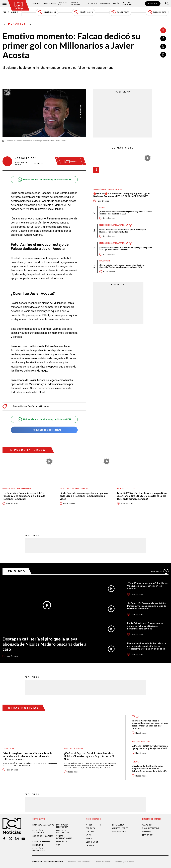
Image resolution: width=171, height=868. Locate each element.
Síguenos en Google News (44, 430)
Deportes (17, 24)
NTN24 (89, 825)
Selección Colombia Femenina (108, 189)
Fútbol (135, 762)
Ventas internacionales (64, 837)
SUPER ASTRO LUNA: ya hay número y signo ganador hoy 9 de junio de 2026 (150, 747)
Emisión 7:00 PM (120, 12)
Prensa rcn (38, 845)
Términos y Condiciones (124, 862)
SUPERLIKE (147, 832)
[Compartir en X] (163, 47)
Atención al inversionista (39, 850)
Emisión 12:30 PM (83, 12)
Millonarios (44, 406)
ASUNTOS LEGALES (120, 828)
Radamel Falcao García (23, 406)
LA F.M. (89, 835)
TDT (101, 825)
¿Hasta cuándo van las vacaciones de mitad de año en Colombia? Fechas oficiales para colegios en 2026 (122, 266)
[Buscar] (167, 4)
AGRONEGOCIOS (119, 832)
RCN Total (91, 828)
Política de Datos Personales (79, 862)
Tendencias (105, 4)
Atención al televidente (38, 832)
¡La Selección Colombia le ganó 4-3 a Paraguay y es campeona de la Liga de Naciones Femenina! (126, 249)
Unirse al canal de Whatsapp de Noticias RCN (44, 180)
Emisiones (11, 12)
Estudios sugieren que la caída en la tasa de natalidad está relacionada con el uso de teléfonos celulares (27, 756)
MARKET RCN (148, 835)
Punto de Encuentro (126, 4)
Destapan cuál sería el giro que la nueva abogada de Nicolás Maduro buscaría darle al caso (45, 644)
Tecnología (8, 749)
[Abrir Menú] (5, 4)
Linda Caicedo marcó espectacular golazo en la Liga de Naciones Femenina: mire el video (123, 231)
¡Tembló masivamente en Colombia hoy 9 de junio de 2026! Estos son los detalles (148, 586)
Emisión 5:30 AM (47, 12)
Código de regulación (43, 836)
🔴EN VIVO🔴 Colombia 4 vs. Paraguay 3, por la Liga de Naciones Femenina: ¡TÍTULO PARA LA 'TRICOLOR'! (122, 195)
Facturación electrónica (62, 826)
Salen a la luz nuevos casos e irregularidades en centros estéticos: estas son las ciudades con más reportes (150, 725)
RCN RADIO (91, 832)
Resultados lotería (141, 742)
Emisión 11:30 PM (157, 12)
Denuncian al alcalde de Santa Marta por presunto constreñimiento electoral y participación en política (146, 646)
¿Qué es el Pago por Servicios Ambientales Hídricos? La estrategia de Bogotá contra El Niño (89, 756)
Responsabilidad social (43, 825)
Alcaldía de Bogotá (74, 749)
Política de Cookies (103, 862)
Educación (105, 261)
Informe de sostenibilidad (63, 832)
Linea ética (62, 842)
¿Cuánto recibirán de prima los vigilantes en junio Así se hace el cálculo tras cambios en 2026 (126, 213)
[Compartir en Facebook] (163, 38)
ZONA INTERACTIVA (151, 828)
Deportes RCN (62, 4)
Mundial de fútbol (127, 489)
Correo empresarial (42, 842)
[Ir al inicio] (19, 5)
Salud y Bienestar (76, 4)
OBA (58, 845)
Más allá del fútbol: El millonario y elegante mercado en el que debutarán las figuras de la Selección (149, 769)
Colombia (35, 4)
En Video (17, 571)
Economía (93, 4)
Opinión (116, 4)
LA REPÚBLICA (118, 825)
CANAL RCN (153, 4)
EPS (133, 716)
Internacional (49, 4)
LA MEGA (90, 845)
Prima (102, 208)
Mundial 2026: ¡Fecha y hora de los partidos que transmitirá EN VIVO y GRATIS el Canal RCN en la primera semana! (142, 496)
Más (160, 571)
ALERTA (89, 838)
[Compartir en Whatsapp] (163, 55)
